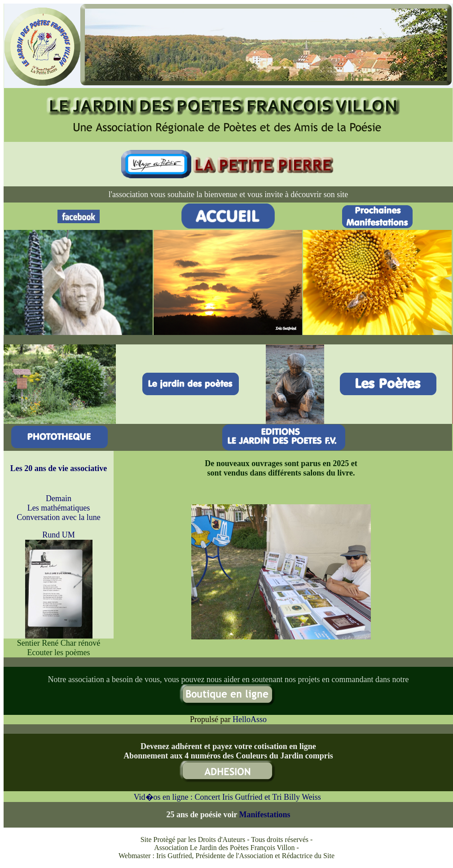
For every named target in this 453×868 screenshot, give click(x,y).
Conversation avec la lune (58, 517)
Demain (59, 498)
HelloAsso (250, 719)
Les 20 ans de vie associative (59, 468)
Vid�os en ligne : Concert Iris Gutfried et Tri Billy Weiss (229, 797)
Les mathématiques (59, 508)
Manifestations (265, 815)
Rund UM (59, 535)
